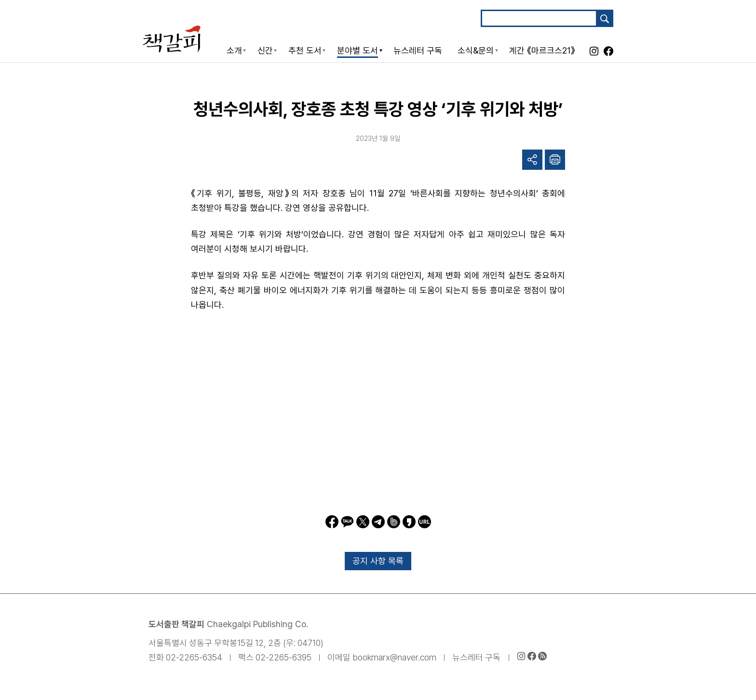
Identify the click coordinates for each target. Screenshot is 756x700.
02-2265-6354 (194, 657)
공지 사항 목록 (378, 561)
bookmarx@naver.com (394, 657)
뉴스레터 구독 (476, 657)
